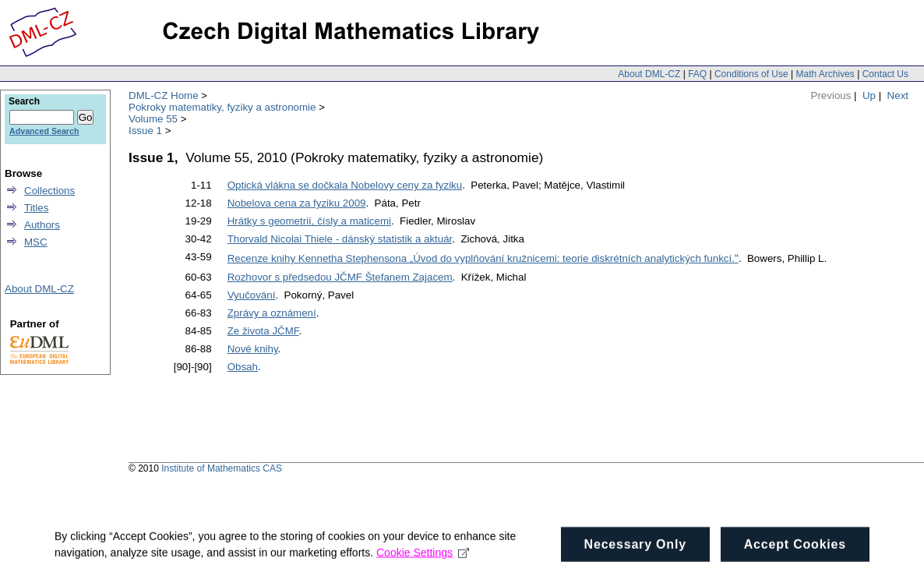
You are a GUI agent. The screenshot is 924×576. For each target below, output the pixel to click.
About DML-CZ (649, 74)
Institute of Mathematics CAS (222, 468)
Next (898, 95)
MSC (36, 242)
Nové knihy (253, 349)
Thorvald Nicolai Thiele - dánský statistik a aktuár (340, 239)
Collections (49, 191)
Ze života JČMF (263, 331)
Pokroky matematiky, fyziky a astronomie (222, 107)
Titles (36, 208)
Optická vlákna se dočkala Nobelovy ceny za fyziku (345, 185)
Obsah (243, 367)
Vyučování (252, 295)
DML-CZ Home (164, 95)
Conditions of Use (751, 74)
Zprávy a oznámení (272, 313)
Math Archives (825, 74)
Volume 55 (153, 119)
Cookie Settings (423, 557)
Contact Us (885, 74)
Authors (42, 225)
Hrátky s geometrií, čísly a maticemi (309, 221)
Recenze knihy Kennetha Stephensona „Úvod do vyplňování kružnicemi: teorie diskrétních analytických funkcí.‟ (483, 258)
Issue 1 (145, 131)
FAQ (697, 74)
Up (869, 95)
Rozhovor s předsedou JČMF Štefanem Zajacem (340, 277)
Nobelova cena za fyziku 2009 (297, 203)
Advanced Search (44, 131)
